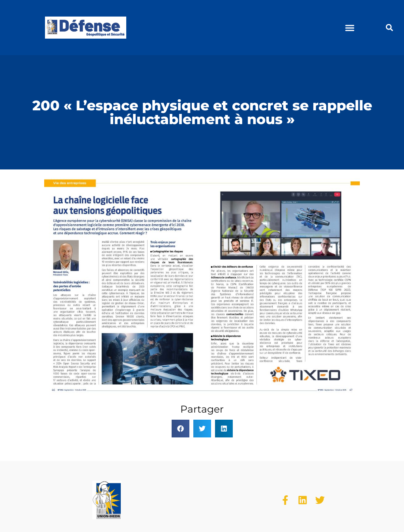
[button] (350, 28)
